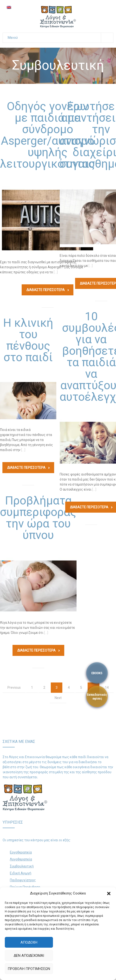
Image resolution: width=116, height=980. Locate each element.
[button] (109, 894)
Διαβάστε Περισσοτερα (48, 290)
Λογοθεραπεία (21, 859)
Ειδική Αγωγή (21, 873)
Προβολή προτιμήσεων (29, 969)
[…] (56, 272)
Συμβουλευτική (22, 866)
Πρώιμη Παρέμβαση (25, 887)
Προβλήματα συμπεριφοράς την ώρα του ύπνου (38, 518)
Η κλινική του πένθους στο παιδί (28, 340)
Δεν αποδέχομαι (29, 956)
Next (58, 698)
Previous (14, 688)
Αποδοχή (29, 942)
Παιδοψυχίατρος (23, 880)
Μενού (60, 38)
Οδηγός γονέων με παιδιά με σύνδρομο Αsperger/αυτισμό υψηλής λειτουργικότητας (48, 135)
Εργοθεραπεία (21, 852)
